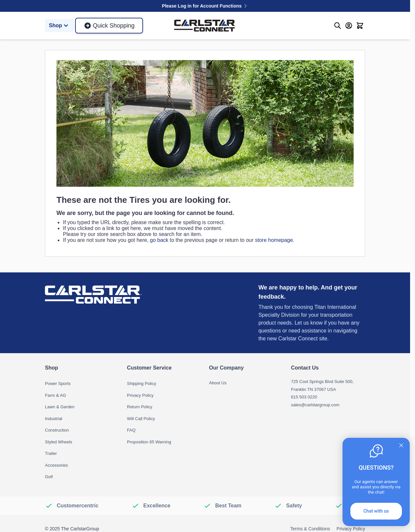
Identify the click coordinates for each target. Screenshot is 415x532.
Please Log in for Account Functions (205, 6)
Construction (57, 430)
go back (159, 240)
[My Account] (349, 26)
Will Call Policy (141, 419)
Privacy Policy (140, 395)
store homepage (274, 240)
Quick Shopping (109, 26)
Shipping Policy (142, 383)
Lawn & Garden (60, 407)
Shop (59, 26)
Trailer (51, 453)
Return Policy (140, 407)
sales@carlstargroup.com (315, 405)
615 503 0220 (304, 397)
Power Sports (58, 383)
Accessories (56, 465)
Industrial (54, 419)
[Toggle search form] (338, 26)
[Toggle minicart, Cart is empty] (360, 26)
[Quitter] (401, 445)
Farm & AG (55, 395)
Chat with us (376, 511)
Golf (49, 477)
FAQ (131, 430)
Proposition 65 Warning (149, 442)
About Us (218, 383)
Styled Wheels (59, 442)
